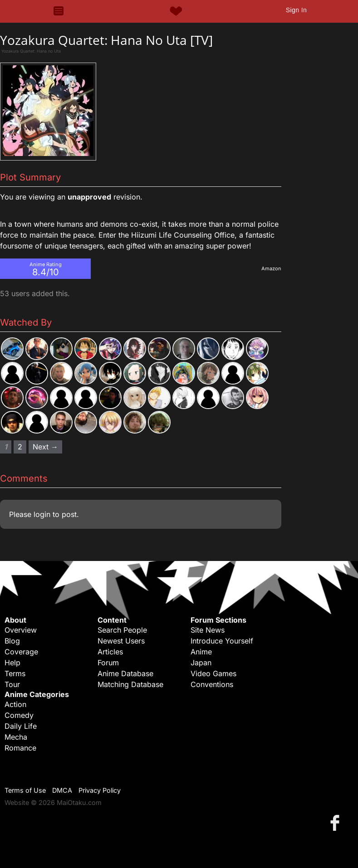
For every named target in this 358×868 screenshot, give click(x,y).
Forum (108, 663)
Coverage (21, 652)
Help (12, 663)
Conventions (212, 684)
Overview (21, 630)
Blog (12, 641)
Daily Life (21, 726)
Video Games (213, 673)
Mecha (16, 737)
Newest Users (121, 641)
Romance (20, 748)
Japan (201, 663)
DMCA (62, 790)
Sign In (296, 10)
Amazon (271, 268)
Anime (201, 652)
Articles (110, 652)
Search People (122, 630)
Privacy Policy (100, 790)
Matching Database (130, 684)
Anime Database (125, 673)
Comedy (19, 715)
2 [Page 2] (20, 447)
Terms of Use (25, 790)
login (42, 514)
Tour (12, 684)
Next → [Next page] (45, 447)
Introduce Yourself (222, 641)
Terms (15, 673)
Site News (208, 630)
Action (15, 704)
